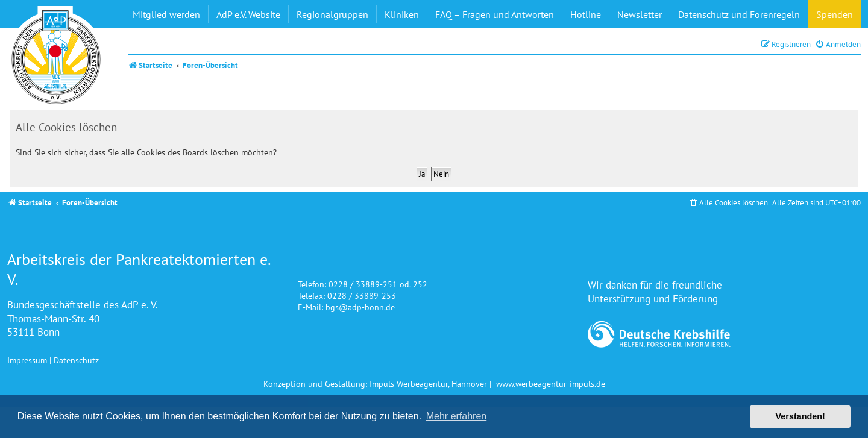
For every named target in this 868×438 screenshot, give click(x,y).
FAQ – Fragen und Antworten (495, 14)
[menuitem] (838, 44)
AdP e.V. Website (248, 14)
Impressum (27, 360)
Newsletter (640, 14)
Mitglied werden (166, 14)
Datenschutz (76, 360)
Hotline (586, 14)
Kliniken (402, 14)
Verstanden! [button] (800, 416)
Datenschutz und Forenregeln (739, 14)
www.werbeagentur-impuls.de (551, 383)
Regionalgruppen (332, 14)
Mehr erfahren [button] (457, 416)
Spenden (835, 14)
